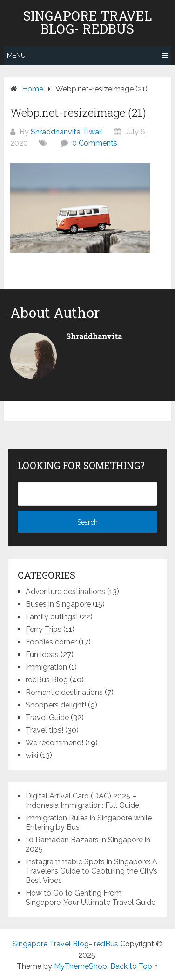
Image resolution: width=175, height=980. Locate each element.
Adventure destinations (65, 591)
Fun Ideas (42, 654)
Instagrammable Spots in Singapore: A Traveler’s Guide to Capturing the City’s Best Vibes (91, 871)
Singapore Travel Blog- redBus (87, 22)
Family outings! (52, 617)
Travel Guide (47, 717)
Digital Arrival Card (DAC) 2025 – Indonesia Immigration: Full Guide (82, 801)
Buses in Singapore (58, 604)
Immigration (46, 667)
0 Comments (95, 143)
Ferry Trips (44, 629)
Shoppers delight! (56, 705)
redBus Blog (47, 680)
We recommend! (54, 743)
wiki (32, 755)
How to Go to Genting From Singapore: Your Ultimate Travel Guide (91, 898)
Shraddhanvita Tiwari (67, 132)
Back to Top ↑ (134, 966)
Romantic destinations (64, 692)
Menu (16, 56)
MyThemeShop (81, 966)
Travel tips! (44, 730)
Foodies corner (51, 642)
